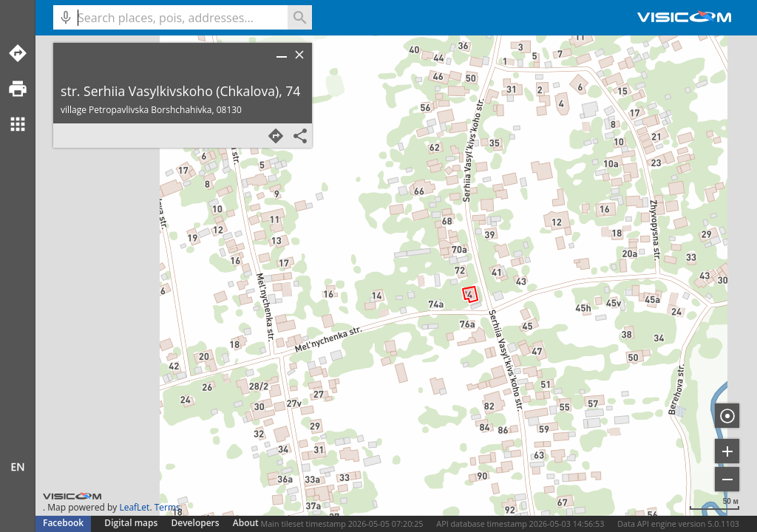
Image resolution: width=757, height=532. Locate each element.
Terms (167, 507)
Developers (196, 523)
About (246, 523)
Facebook (63, 523)
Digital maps (132, 523)
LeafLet (134, 507)
